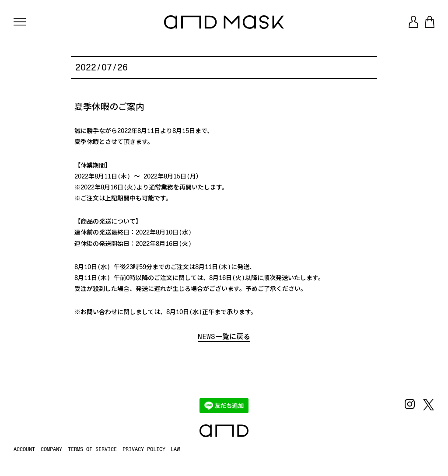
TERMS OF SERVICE (92, 449)
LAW (175, 449)
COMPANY (51, 449)
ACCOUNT (24, 449)
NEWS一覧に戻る (224, 336)
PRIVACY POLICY (144, 449)
